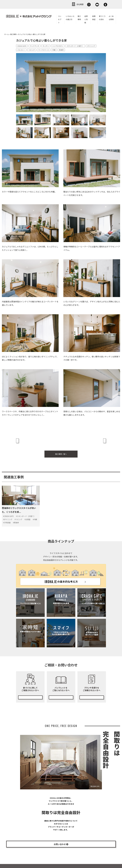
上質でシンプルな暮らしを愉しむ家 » (89, 439)
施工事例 (79, 17)
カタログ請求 (61, 690)
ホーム (7, 34)
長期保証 (94, 17)
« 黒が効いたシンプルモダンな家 (31, 439)
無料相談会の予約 (30, 690)
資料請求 (84, 4)
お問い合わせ (101, 4)
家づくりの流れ (102, 17)
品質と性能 (86, 19)
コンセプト (60, 19)
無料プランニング (92, 690)
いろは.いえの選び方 (70, 17)
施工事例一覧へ (61, 449)
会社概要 (51, 4)
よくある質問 (111, 17)
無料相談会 (67, 4)
